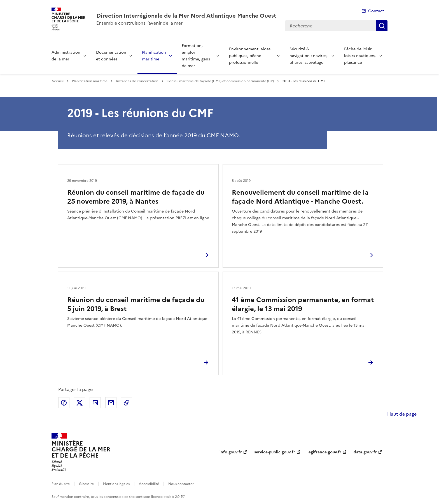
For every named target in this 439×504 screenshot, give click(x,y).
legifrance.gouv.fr (324, 452)
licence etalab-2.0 (165, 497)
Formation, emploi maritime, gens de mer (196, 56)
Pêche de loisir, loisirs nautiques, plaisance (360, 56)
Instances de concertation (137, 81)
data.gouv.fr (365, 452)
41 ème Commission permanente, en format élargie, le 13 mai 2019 (303, 304)
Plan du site (61, 484)
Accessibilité (149, 484)
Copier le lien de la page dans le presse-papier (127, 403)
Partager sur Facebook (64, 403)
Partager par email (111, 403)
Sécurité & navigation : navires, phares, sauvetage (309, 56)
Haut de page (401, 414)
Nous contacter (181, 484)
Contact (376, 11)
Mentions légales (116, 484)
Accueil (58, 81)
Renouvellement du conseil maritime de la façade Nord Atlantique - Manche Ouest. (300, 197)
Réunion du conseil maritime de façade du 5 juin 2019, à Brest (136, 304)
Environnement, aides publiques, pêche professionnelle (250, 56)
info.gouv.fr (231, 452)
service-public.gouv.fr (275, 452)
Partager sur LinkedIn (95, 403)
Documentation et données (111, 56)
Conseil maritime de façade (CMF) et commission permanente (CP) (220, 81)
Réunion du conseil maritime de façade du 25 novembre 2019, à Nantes (136, 197)
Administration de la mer (66, 56)
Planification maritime (154, 56)
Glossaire (86, 484)
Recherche (382, 26)
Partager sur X (80, 403)
